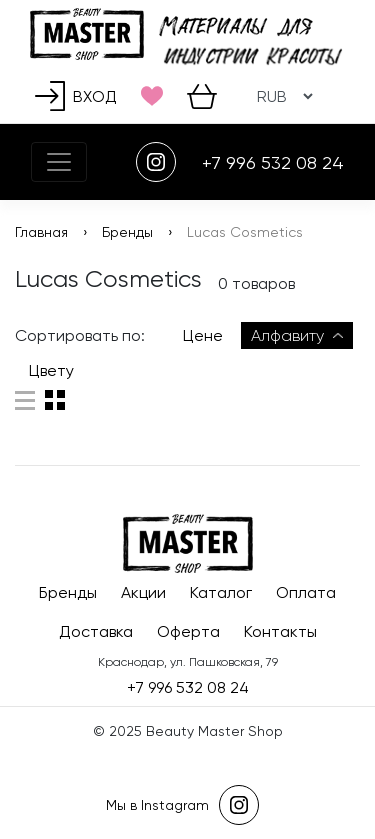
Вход (76, 96)
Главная (41, 232)
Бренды (127, 232)
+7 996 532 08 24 (273, 162)
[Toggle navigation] (59, 162)
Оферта (188, 631)
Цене (203, 335)
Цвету (51, 370)
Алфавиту (297, 335)
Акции (143, 592)
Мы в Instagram (182, 805)
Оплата (306, 592)
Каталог (221, 592)
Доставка (96, 631)
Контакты (280, 631)
